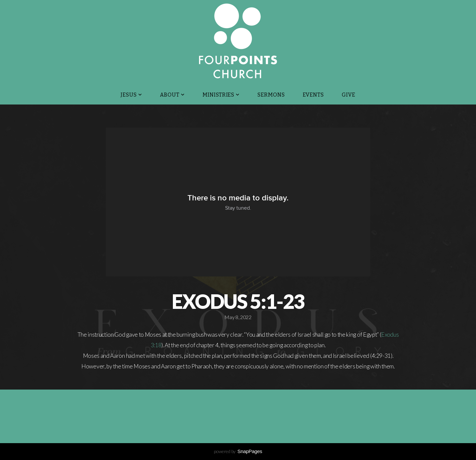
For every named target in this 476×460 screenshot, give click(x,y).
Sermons (271, 95)
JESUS (131, 95)
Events (313, 95)
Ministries (221, 95)
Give (349, 95)
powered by (238, 451)
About (172, 95)
